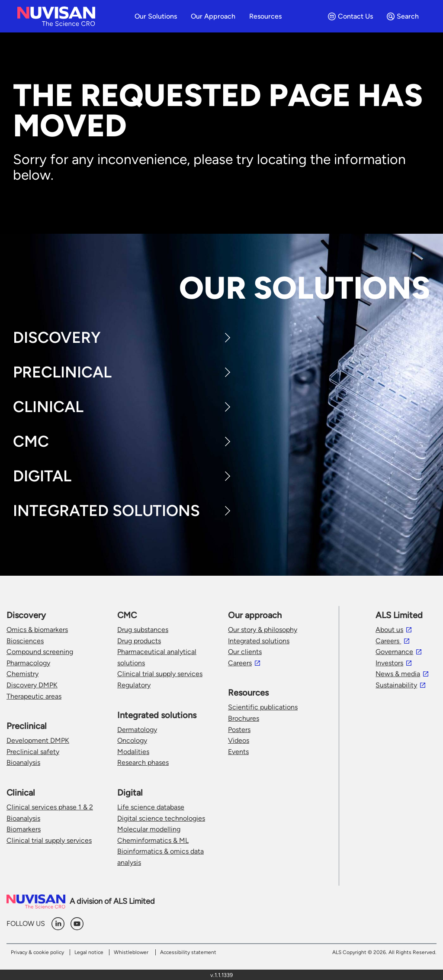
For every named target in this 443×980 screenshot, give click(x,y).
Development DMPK (38, 740)
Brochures (244, 718)
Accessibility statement (188, 952)
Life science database (151, 807)
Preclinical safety (33, 752)
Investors (389, 663)
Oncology (132, 740)
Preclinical (62, 372)
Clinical (48, 407)
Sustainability (396, 685)
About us (389, 630)
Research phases (143, 762)
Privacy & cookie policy (37, 952)
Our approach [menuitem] (213, 16)
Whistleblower (131, 952)
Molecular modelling (149, 829)
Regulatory (134, 685)
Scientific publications (263, 707)
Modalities (133, 752)
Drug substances (143, 630)
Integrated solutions (259, 641)
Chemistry (22, 674)
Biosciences (25, 641)
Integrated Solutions (106, 511)
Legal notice (89, 952)
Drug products (139, 641)
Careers (240, 663)
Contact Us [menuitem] (350, 16)
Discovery (57, 337)
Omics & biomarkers (37, 630)
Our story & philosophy (263, 630)
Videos (239, 740)
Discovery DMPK (32, 685)
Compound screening (40, 652)
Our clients (245, 652)
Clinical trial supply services (49, 840)
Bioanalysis (23, 762)
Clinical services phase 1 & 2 (50, 807)
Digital (42, 476)
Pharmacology (28, 663)
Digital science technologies (161, 818)
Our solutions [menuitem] (156, 16)
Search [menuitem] (403, 16)
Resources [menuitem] (265, 16)
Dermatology (137, 730)
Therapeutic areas (34, 696)
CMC (31, 441)
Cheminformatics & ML (153, 840)
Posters (239, 730)
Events (238, 752)
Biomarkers (24, 829)
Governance (394, 652)
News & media (398, 674)
